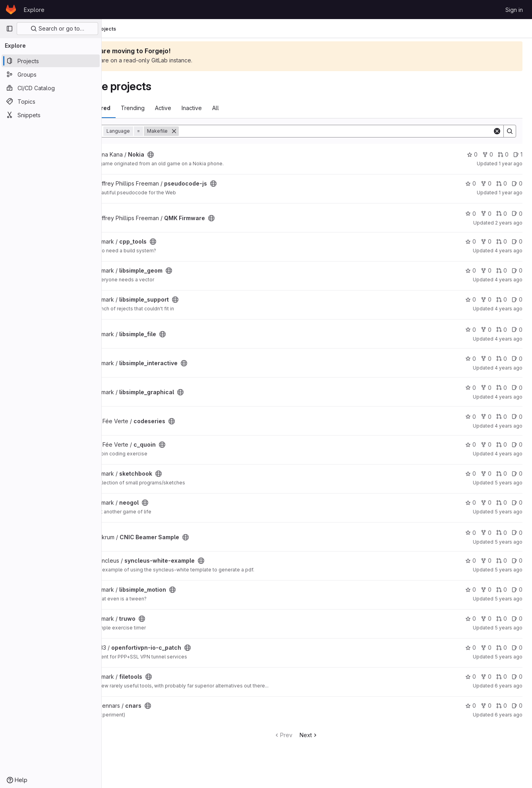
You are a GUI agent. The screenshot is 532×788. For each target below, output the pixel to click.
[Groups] (51, 74)
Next (330, 735)
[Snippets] (51, 115)
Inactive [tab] (233, 108)
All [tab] (257, 108)
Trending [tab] (174, 108)
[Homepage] (11, 10)
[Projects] (51, 61)
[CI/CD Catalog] (51, 88)
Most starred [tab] (134, 108)
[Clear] (497, 131)
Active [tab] (205, 108)
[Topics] (51, 101)
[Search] (357, 131)
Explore (34, 10)
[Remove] (216, 131)
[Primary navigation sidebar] (10, 29)
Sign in (514, 10)
